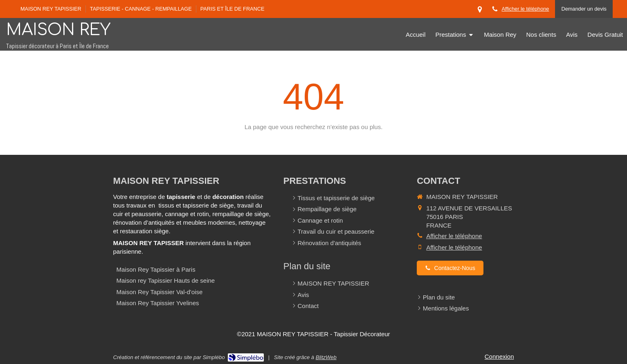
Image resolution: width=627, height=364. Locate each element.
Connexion (499, 356)
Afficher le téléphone (525, 9)
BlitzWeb (326, 357)
